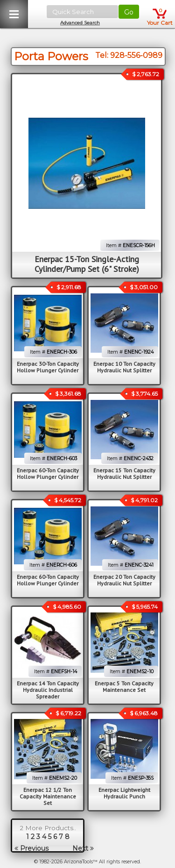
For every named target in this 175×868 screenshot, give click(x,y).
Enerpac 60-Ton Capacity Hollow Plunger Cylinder (48, 473)
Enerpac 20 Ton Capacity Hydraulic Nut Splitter (124, 580)
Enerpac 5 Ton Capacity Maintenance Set (124, 687)
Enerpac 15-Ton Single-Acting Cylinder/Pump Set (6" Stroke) (87, 264)
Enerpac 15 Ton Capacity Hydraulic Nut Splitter (124, 473)
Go (129, 12)
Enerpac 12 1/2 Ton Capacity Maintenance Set (48, 796)
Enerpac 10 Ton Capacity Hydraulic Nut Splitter (124, 367)
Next (83, 848)
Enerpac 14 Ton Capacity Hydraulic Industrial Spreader (48, 690)
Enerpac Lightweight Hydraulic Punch (124, 793)
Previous (31, 848)
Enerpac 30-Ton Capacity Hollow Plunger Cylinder (48, 367)
